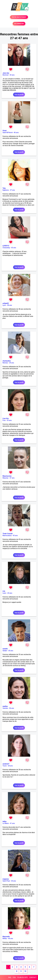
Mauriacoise (7, 476)
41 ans (12, 823)
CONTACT (33, 977)
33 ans (9, 420)
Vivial (5, 131)
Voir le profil (19, 95)
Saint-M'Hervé (8, 133)
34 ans (13, 881)
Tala (4, 188)
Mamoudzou (7, 535)
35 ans (11, 651)
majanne (6, 879)
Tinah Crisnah (8, 534)
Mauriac (5, 478)
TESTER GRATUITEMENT (19, 17)
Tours (5, 766)
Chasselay (6, 248)
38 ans (10, 305)
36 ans (12, 708)
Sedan (5, 651)
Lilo (4, 591)
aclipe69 (6, 303)
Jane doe (6, 73)
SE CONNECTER (19, 24)
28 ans (10, 766)
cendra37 (6, 764)
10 (25, 971)
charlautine (7, 361)
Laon (4, 593)
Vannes (5, 708)
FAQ (10, 977)
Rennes (5, 363)
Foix (4, 420)
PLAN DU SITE (23, 977)
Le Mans (6, 823)
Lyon (4, 305)
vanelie (5, 649)
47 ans (12, 478)
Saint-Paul (6, 881)
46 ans (16, 133)
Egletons (6, 190)
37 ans (12, 190)
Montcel (5, 75)
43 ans (12, 75)
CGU (14, 977)
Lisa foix (6, 418)
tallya (4, 821)
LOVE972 (6, 246)
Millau (5, 938)
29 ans (12, 363)
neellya (5, 706)
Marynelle (6, 937)
